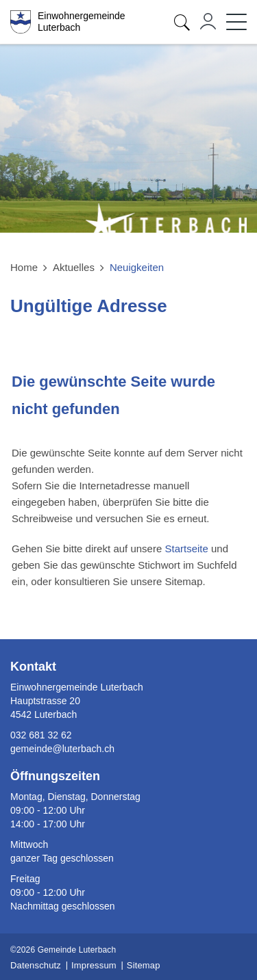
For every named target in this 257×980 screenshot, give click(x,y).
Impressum (94, 965)
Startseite (186, 549)
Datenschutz (36, 965)
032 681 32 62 (41, 735)
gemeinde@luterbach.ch (62, 749)
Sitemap (144, 965)
